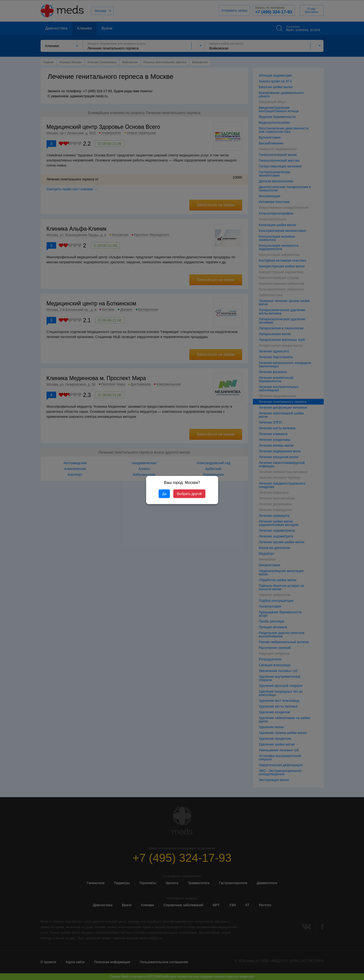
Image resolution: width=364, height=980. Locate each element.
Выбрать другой (189, 494)
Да (164, 494)
